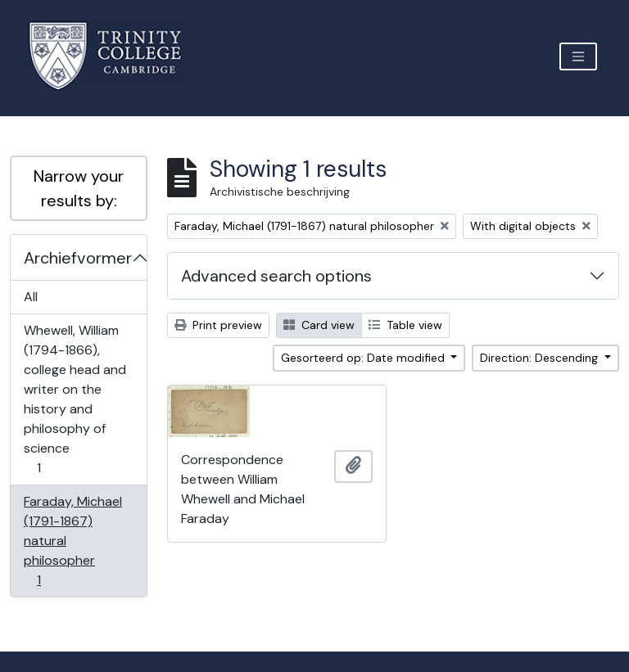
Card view (319, 325)
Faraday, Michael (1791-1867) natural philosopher (72, 541)
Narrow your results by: (79, 188)
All (31, 297)
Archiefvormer (78, 258)
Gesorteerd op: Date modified (364, 358)
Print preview (218, 325)
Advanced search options (276, 276)
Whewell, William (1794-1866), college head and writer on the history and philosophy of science (75, 399)
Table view (405, 325)
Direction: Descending (541, 358)
